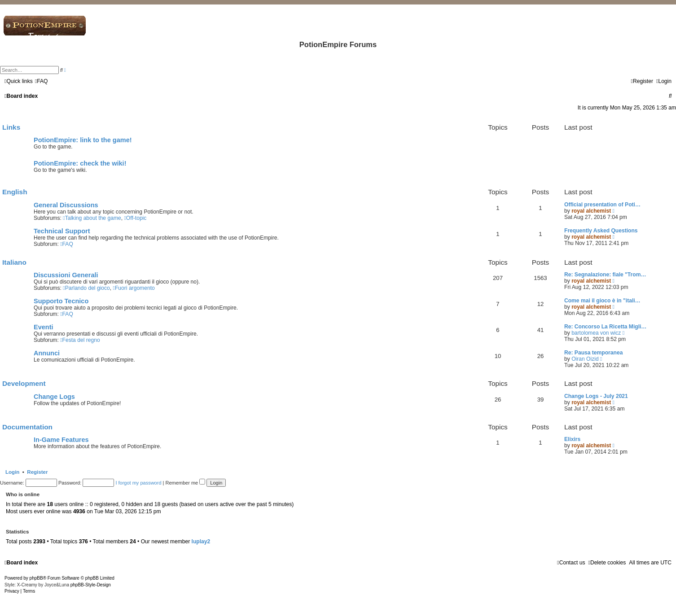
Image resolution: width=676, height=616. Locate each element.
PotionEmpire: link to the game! (83, 140)
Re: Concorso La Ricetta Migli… (605, 327)
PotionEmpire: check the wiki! (80, 163)
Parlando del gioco (86, 288)
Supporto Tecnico (61, 301)
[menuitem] (42, 81)
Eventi (44, 327)
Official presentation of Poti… (602, 205)
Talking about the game (92, 218)
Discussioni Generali (66, 275)
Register (37, 472)
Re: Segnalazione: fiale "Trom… (605, 275)
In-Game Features (61, 440)
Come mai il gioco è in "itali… (602, 301)
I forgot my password (138, 483)
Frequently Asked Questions (601, 231)
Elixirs (572, 439)
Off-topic (135, 218)
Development (24, 383)
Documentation (27, 427)
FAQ (67, 244)
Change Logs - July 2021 (596, 396)
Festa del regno (80, 340)
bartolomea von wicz (596, 333)
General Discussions (66, 205)
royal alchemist (591, 211)
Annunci (47, 353)
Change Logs (54, 397)
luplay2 (201, 542)
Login (12, 472)
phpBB (36, 578)
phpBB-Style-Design (91, 585)
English (15, 192)
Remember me (185, 483)
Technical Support (62, 231)
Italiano (14, 262)
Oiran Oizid (585, 359)
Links (11, 127)
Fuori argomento (134, 288)
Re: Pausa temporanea (593, 353)
